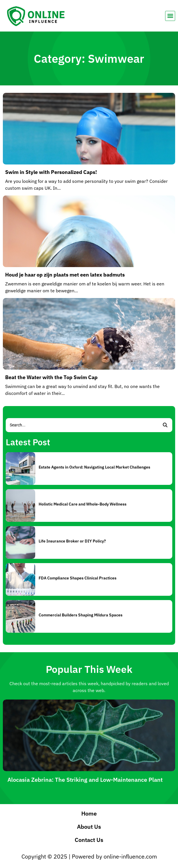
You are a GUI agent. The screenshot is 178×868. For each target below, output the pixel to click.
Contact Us (89, 840)
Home (89, 813)
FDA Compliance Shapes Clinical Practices (78, 578)
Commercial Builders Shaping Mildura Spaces (81, 615)
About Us (89, 827)
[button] (170, 16)
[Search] (82, 425)
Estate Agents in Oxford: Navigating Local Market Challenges (94, 467)
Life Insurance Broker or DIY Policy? (72, 541)
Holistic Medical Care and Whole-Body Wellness (83, 504)
